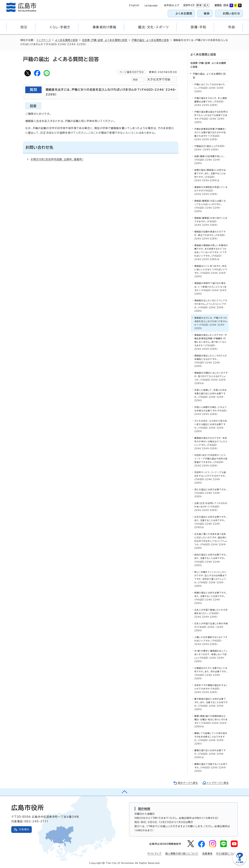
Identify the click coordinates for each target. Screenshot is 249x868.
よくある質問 (184, 13)
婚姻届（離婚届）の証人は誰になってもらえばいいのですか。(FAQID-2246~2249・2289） (210, 206)
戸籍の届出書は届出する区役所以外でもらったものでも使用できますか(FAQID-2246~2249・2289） (211, 117)
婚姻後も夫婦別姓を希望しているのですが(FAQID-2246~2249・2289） (211, 191)
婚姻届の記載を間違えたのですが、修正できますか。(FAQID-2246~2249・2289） (210, 235)
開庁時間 (144, 809)
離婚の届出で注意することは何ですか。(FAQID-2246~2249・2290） (211, 768)
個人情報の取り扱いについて (182, 853)
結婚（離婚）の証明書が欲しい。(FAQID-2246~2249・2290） (210, 160)
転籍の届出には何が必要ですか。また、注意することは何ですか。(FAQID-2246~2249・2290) (211, 598)
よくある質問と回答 (67, 40)
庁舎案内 (24, 829)
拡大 (206, 5)
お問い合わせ (231, 13)
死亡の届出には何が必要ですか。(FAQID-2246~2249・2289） (211, 493)
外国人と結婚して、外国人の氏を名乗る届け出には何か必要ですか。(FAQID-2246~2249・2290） (211, 395)
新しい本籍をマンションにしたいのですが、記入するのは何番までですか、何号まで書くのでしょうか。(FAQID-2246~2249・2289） (211, 579)
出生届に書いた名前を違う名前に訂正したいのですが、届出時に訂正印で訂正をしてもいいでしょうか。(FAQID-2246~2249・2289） (211, 541)
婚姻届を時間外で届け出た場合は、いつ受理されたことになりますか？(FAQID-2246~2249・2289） (211, 288)
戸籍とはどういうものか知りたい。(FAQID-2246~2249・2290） (210, 88)
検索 (207, 13)
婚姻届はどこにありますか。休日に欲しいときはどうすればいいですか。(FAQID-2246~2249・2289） (211, 271)
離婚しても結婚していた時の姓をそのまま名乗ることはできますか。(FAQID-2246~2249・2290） (211, 739)
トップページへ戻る (218, 783)
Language (151, 5)
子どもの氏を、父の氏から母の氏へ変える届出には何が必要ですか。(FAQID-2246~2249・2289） (211, 426)
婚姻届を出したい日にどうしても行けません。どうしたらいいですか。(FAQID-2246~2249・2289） (211, 306)
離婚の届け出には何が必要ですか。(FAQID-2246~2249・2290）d (210, 754)
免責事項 (207, 853)
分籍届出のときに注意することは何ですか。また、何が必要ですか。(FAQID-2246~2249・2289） (211, 673)
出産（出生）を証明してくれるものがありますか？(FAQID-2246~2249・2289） (211, 507)
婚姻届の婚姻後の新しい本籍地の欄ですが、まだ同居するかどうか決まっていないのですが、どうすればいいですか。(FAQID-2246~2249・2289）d (211, 252)
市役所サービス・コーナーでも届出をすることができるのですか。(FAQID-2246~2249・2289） (210, 478)
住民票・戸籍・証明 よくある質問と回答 (105, 40)
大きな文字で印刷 (159, 79)
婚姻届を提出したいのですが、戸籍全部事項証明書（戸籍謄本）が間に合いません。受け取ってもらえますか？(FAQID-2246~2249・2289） (211, 342)
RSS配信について (227, 853)
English (134, 5)
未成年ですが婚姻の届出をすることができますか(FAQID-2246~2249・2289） (211, 689)
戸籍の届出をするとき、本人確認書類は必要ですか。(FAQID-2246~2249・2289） (211, 102)
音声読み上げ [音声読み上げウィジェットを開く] (172, 5)
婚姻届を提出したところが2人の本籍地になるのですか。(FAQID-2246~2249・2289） (211, 361)
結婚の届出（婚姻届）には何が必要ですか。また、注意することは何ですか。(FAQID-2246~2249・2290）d (210, 175)
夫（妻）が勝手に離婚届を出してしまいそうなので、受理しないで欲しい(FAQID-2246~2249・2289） (211, 656)
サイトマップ (154, 853)
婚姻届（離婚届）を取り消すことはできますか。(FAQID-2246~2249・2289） (211, 222)
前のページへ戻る (187, 783)
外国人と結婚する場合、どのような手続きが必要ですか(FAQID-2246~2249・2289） (211, 411)
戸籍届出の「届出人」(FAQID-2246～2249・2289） (210, 148)
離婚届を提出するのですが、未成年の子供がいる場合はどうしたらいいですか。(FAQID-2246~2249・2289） (211, 443)
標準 (199, 5)
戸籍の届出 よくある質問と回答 (150, 40)
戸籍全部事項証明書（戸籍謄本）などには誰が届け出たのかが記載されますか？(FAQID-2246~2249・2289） (210, 134)
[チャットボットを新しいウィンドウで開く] (239, 864)
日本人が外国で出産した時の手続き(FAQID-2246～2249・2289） (211, 627)
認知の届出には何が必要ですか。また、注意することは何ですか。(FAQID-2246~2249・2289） (211, 560)
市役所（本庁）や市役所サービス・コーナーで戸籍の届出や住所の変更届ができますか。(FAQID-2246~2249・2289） (211, 460)
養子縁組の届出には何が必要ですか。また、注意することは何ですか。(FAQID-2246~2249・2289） (211, 704)
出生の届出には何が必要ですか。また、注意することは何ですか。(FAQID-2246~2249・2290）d (211, 522)
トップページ (44, 40)
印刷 (135, 80)
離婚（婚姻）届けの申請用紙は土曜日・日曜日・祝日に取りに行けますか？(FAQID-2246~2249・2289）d (211, 721)
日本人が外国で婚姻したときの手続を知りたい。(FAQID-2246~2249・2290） (211, 613)
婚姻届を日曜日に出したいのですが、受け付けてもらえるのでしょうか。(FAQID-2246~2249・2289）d (211, 378)
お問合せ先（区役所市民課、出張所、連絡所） (57, 159)
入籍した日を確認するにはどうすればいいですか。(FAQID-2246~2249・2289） (211, 641)
